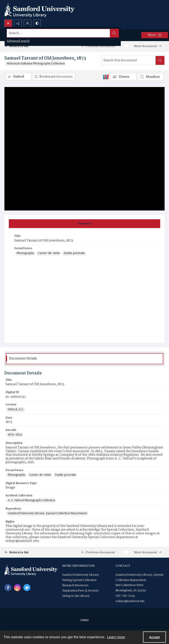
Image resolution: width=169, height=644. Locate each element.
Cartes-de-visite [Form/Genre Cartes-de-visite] (49, 254)
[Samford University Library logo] (40, 10)
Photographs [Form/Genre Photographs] (25, 254)
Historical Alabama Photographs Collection (36, 64)
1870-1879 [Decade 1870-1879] (15, 435)
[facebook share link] (8, 588)
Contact (84, 620)
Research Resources (75, 586)
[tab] (84, 224)
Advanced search (18, 41)
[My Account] (28, 23)
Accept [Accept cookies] (154, 637)
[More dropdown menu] (155, 35)
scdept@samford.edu (130, 601)
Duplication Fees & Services (80, 591)
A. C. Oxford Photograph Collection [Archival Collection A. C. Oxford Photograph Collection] (31, 501)
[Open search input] (8, 23)
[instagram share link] (17, 588)
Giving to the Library (76, 596)
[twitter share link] (27, 588)
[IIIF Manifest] (151, 77)
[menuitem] (84, 620)
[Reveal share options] (18, 23)
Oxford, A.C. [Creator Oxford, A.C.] (16, 410)
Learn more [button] (116, 637)
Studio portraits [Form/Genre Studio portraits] (74, 254)
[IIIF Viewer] (123, 77)
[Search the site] (68, 33)
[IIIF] (106, 77)
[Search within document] (160, 60)
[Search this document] (129, 60)
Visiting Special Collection (79, 580)
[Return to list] (25, 46)
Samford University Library (81, 575)
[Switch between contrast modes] (37, 23)
